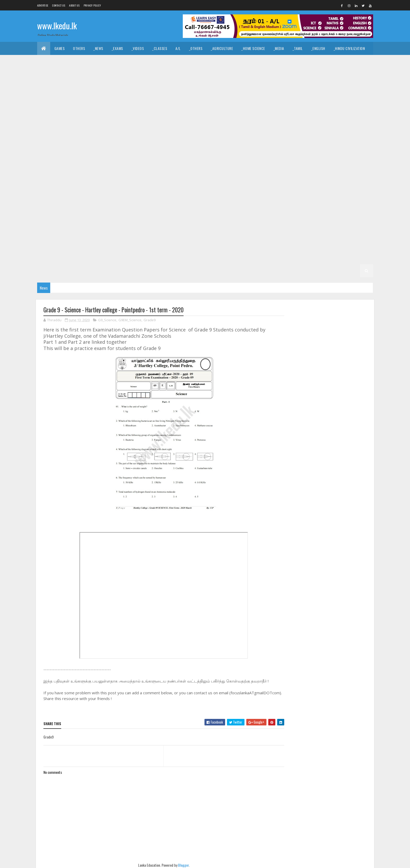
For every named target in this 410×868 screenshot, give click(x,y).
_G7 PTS (285, 205)
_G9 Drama (50, 166)
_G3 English (183, 258)
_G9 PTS (285, 166)
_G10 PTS (76, 153)
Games (60, 48)
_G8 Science (177, 192)
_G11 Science (154, 114)
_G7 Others (261, 205)
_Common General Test (60, 74)
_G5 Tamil (344, 231)
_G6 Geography (273, 218)
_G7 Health (137, 205)
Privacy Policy (92, 5)
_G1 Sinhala (194, 271)
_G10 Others (51, 153)
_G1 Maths (270, 271)
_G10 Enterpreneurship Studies (115, 140)
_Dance (203, 61)
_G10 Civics (95, 127)
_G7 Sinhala (51, 218)
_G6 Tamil (230, 231)
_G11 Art (122, 88)
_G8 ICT (354, 179)
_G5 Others (124, 244)
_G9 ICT (188, 166)
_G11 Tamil (209, 114)
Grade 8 (99, 179)
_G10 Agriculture (330, 114)
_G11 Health (247, 101)
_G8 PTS (124, 192)
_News (98, 48)
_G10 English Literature (61, 140)
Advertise (43, 5)
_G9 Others (261, 166)
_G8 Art (143, 179)
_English (318, 48)
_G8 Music (75, 192)
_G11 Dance (216, 88)
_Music (183, 61)
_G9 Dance (347, 153)
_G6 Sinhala (205, 231)
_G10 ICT (286, 140)
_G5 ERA (100, 244)
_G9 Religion (310, 166)
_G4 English (283, 244)
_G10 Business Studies (60, 127)
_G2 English (51, 271)
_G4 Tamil (257, 244)
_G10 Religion (103, 153)
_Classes (160, 48)
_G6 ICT (354, 218)
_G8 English (243, 179)
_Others (196, 48)
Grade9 (150, 320)
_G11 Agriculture (93, 88)
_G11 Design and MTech (343, 88)
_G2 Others (124, 271)
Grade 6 (99, 218)
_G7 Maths (211, 205)
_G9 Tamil (76, 179)
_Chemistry (292, 74)
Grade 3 (84, 258)
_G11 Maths (50, 114)
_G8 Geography (273, 179)
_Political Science (293, 61)
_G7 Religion (310, 205)
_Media (279, 48)
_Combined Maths (347, 74)
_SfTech (225, 74)
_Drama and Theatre (234, 61)
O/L (44, 88)
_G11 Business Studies (155, 88)
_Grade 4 (206, 244)
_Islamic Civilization (58, 61)
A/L (178, 48)
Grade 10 (276, 114)
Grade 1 (148, 271)
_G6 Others (101, 231)
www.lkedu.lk (57, 26)
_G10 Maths (310, 140)
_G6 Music (75, 231)
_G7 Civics (320, 192)
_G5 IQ (295, 231)
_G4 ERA (332, 244)
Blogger (182, 865)
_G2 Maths (77, 271)
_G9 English (76, 166)
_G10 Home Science (256, 140)
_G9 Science (338, 166)
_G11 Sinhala (183, 114)
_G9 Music (236, 166)
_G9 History (164, 166)
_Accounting (141, 74)
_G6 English (243, 218)
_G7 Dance (345, 192)
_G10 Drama (287, 127)
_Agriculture (222, 48)
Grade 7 (253, 192)
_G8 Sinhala (205, 192)
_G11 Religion (125, 114)
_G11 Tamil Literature (243, 114)
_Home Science (253, 48)
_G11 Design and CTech (252, 88)
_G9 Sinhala (51, 179)
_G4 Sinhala (231, 244)
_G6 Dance (191, 218)
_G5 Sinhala (318, 231)
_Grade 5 (275, 231)
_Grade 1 (169, 271)
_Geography (327, 61)
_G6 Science (177, 231)
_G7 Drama (50, 205)
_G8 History (330, 179)
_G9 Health (137, 166)
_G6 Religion (149, 231)
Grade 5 (253, 231)
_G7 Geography (107, 205)
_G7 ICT (188, 205)
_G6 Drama (216, 218)
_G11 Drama (50, 101)
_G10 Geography (162, 140)
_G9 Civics (322, 153)
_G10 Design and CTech (158, 127)
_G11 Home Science (308, 101)
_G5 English (51, 244)
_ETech (245, 74)
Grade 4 (184, 244)
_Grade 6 (121, 218)
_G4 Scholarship (55, 258)
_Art (166, 61)
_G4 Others (356, 244)
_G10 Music (337, 140)
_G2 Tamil (352, 258)
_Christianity (119, 61)
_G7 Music (236, 205)
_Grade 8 (121, 179)
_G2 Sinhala (327, 258)
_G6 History (330, 218)
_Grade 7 (275, 192)
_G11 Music (76, 114)
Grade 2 (280, 258)
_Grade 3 (106, 258)
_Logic (264, 61)
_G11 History (275, 101)
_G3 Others (255, 258)
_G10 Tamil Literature (223, 153)
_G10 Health (194, 140)
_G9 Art (299, 153)
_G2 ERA (100, 271)
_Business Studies (175, 74)
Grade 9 (255, 153)
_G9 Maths (211, 166)
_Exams (117, 48)
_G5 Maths (77, 244)
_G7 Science (338, 205)
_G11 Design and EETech (297, 88)
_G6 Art (143, 218)
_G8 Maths (50, 192)
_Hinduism (92, 61)
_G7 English (76, 205)
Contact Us (59, 5)
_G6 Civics (166, 218)
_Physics (317, 74)
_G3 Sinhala (131, 258)
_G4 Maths (309, 244)
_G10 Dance (122, 127)
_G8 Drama (216, 179)
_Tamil (298, 48)
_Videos (138, 48)
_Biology (267, 74)
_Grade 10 (300, 114)
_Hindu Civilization (349, 48)
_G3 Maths (209, 258)
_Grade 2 (302, 258)
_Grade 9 (277, 153)
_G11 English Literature (116, 101)
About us (74, 5)
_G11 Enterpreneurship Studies (169, 101)
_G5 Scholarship (155, 244)
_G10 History (222, 140)
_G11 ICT (338, 101)
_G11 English (78, 101)
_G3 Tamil (157, 258)
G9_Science (107, 320)
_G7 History (164, 205)
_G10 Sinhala (161, 153)
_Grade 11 (63, 88)
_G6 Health (303, 218)
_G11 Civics (190, 88)
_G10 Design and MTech (250, 127)
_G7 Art (297, 192)
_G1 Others (315, 271)
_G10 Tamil (188, 153)
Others (79, 48)
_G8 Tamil (230, 192)
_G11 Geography (216, 101)
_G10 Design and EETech (204, 127)
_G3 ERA (232, 258)
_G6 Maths (50, 231)
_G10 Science (132, 153)
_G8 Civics (166, 179)
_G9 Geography (107, 166)
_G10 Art (360, 114)
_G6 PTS (124, 231)
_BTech (204, 74)
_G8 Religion (149, 192)
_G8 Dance (191, 179)
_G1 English (244, 271)
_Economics (112, 74)
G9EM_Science (130, 320)
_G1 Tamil (219, 271)
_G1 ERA (292, 271)
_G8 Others (101, 192)
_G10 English (315, 127)
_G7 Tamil (76, 218)
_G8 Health (303, 179)
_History (146, 61)
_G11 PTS (100, 114)
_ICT (91, 74)
